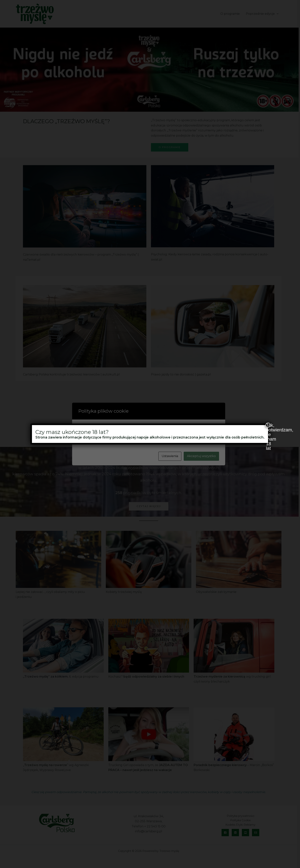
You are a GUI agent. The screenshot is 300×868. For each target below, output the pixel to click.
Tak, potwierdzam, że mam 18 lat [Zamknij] (268, 425)
